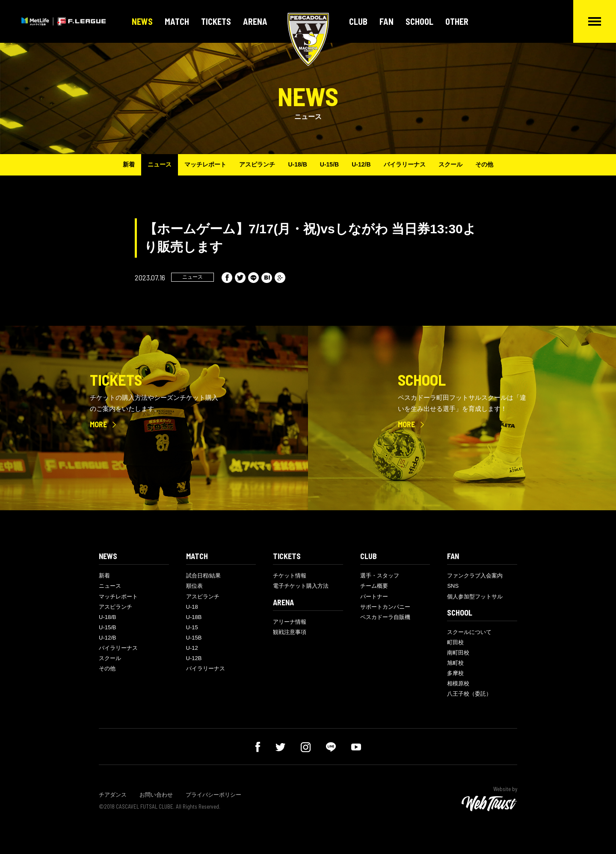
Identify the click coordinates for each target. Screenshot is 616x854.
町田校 (455, 642)
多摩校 (455, 673)
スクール (450, 164)
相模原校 (458, 683)
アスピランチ (257, 164)
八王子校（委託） (469, 694)
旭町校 (455, 663)
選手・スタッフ (380, 576)
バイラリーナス (405, 164)
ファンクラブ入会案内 (475, 576)
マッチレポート (205, 164)
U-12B (194, 658)
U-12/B (361, 164)
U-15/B (329, 164)
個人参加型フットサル (475, 597)
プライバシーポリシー (213, 795)
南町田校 (458, 653)
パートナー (374, 597)
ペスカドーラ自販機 (385, 617)
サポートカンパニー (385, 607)
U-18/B (297, 164)
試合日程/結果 (204, 576)
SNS (453, 586)
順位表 (194, 586)
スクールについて (469, 632)
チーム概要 (374, 586)
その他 (484, 164)
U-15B (194, 638)
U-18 (192, 607)
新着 (129, 164)
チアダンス (113, 795)
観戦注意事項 (290, 632)
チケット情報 (290, 576)
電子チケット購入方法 (301, 586)
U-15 (192, 627)
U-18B (194, 617)
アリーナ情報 (290, 622)
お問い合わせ (156, 795)
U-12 (192, 648)
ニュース (160, 164)
